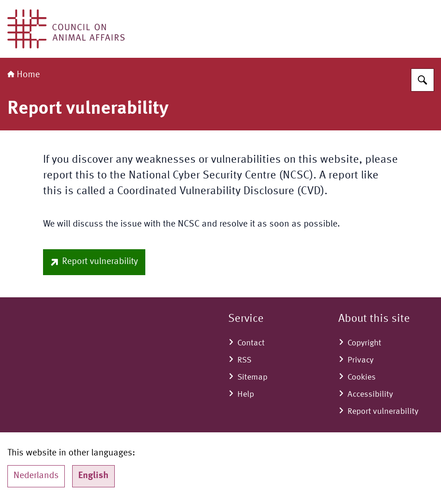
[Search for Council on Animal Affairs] (422, 80)
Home (24, 75)
